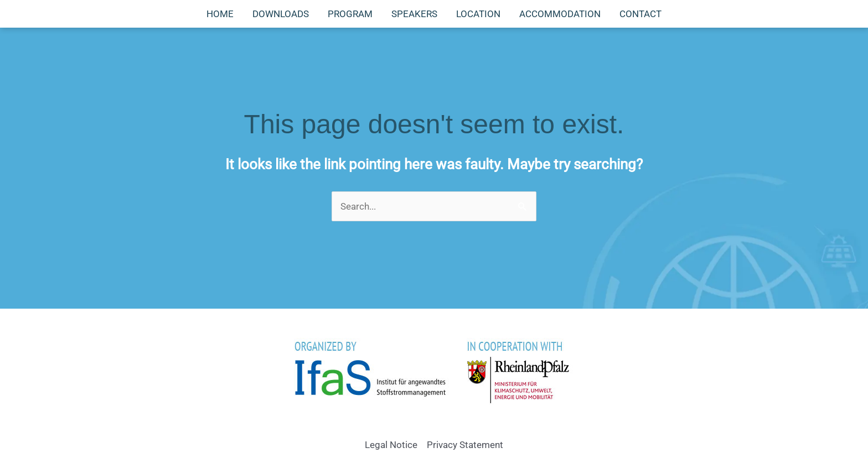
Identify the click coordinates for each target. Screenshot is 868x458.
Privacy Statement (465, 445)
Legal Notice (391, 445)
